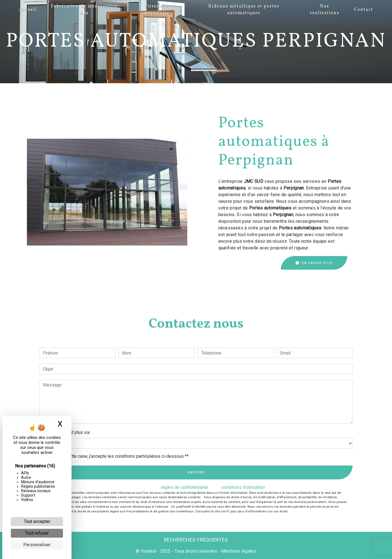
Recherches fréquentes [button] (196, 540)
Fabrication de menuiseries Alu (84, 10)
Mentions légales (238, 551)
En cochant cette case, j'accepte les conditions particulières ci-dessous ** (117, 456)
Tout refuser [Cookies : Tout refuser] (37, 533)
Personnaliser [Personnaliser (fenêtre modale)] (37, 545)
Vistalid (148, 551)
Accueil (28, 10)
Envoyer (196, 472)
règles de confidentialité (184, 487)
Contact (364, 10)
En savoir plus (314, 263)
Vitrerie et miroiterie (157, 10)
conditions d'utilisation (243, 487)
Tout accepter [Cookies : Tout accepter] (37, 521)
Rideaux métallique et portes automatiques (244, 10)
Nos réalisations (325, 10)
